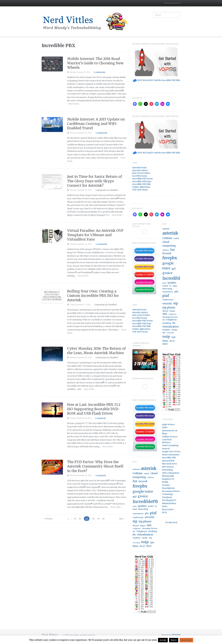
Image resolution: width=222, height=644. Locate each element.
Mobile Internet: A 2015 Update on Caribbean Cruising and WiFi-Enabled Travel (96, 124)
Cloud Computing (170, 445)
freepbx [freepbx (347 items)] (140, 486)
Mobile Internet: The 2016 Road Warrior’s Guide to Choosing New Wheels (95, 63)
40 (103, 519)
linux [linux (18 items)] (135, 509)
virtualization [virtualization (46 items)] (145, 535)
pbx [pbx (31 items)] (147, 513)
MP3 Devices (168, 467)
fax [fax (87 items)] (135, 481)
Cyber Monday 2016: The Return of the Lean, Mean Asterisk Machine (96, 351)
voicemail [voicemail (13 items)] (136, 543)
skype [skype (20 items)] (143, 526)
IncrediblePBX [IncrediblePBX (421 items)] (147, 502)
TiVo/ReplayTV (169, 500)
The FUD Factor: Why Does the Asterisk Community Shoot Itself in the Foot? (95, 466)
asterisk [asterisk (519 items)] (149, 468)
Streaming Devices (171, 491)
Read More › (74, 104)
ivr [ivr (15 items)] (156, 506)
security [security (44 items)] (150, 517)
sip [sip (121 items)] (135, 521)
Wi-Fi (164, 513)
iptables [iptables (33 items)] (142, 506)
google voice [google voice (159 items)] (143, 491)
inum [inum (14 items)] (135, 506)
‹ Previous (48, 519)
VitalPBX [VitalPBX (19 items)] (136, 538)
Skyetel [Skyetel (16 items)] (136, 526)
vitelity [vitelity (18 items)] (145, 538)
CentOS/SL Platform (167, 441)
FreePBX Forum (140, 176)
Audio (165, 427)
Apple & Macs (168, 424)
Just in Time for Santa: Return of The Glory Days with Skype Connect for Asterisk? (94, 181)
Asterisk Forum (139, 168)
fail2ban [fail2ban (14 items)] (151, 477)
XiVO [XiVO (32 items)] (149, 546)
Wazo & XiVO (168, 510)
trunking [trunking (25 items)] (153, 531)
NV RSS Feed (171, 523)
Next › (122, 519)
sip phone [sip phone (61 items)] (145, 521)
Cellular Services (170, 437)
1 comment (100, 418)
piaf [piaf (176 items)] (153, 513)
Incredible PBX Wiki (141, 184)
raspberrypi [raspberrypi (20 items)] (138, 517)
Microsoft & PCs (169, 464)
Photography (168, 476)
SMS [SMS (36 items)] (149, 525)
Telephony (167, 497)
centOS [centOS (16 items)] (147, 474)
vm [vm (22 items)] (150, 538)
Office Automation (171, 473)
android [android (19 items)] (136, 469)
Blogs (165, 434)
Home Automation (171, 455)
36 (80, 519)
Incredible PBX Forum (143, 179)
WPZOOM (176, 635)
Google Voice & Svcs (171, 452)
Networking (167, 470)
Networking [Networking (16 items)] (143, 509)
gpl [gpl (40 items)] (135, 496)
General (166, 449)
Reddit (165, 482)
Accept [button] (163, 640)
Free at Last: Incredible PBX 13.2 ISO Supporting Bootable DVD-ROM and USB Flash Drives (94, 409)
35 (75, 519)
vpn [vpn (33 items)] (152, 542)
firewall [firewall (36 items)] (143, 481)
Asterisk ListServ (140, 170)
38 (93, 519)
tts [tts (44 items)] (134, 535)
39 (98, 519)
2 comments (99, 72)
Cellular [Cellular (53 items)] (138, 473)
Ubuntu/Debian (169, 503)
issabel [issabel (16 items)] (151, 506)
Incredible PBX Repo (142, 182)
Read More (186, 640)
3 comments (101, 133)
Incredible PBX (169, 458)
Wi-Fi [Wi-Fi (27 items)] (142, 546)
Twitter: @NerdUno (141, 187)
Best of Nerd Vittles (141, 173)
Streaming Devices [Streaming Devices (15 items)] (150, 528)
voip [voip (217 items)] (145, 542)
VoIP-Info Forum (140, 190)
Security (166, 485)
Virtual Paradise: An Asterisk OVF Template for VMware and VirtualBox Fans (95, 235)
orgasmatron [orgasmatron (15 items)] (138, 514)
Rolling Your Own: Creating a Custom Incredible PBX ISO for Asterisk (93, 296)
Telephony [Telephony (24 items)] (142, 531)
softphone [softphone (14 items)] (137, 528)
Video (165, 506)
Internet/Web (168, 461)
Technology (168, 494)
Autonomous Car (170, 431)
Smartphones (168, 488)
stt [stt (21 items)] (134, 531)
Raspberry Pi (168, 479)
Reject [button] (174, 640)
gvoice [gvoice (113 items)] (143, 496)
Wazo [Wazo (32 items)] (135, 546)
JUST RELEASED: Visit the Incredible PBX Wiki (156, 80)
